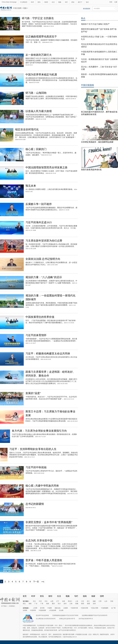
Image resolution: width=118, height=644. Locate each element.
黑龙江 (70, 601)
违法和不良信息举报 (42, 615)
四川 (59, 604)
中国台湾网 (95, 608)
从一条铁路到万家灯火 (39, 55)
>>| (43, 582)
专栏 (66, 2)
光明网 (25, 610)
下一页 (36, 582)
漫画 (85, 596)
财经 (50, 596)
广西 (42, 604)
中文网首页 (24, 2)
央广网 (113, 608)
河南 (112, 601)
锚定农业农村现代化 (27, 129)
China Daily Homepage (9, 2)
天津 (40, 601)
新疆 (88, 604)
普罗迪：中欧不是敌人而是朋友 (44, 560)
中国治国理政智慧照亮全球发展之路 (46, 167)
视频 (60, 2)
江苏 (82, 601)
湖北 (24, 604)
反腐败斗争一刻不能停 (39, 204)
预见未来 (31, 186)
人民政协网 (52, 610)
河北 (46, 601)
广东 (36, 604)
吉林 (64, 601)
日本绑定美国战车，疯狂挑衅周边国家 (97, 142)
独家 (93, 596)
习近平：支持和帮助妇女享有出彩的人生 (33, 449)
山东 (106, 601)
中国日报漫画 (87, 85)
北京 (34, 601)
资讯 (39, 2)
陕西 (83, 604)
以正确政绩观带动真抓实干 (41, 37)
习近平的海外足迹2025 (39, 222)
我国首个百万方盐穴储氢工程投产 (95, 24)
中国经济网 (84, 608)
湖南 (30, 604)
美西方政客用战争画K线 (91, 170)
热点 (83, 18)
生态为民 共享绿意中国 (39, 541)
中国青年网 (74, 608)
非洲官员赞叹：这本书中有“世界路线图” (49, 522)
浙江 (88, 601)
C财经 (46, 2)
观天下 (80, 2)
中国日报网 (17, 8)
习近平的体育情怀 (36, 335)
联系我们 (12, 606)
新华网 (42, 608)
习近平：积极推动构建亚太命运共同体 (48, 354)
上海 (77, 601)
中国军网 (33, 610)
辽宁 (58, 601)
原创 (73, 2)
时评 (32, 2)
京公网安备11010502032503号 (46, 619)
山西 (52, 601)
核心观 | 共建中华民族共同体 (42, 486)
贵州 (65, 604)
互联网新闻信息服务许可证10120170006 (65, 615)
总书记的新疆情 (35, 504)
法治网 (61, 610)
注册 (116, 2)
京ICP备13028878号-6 (86, 619)
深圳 (94, 604)
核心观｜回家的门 (36, 149)
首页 (25, 596)
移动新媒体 (87, 9)
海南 (48, 604)
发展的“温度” (33, 393)
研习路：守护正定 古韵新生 (38, 18)
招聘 (102, 596)
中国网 (50, 608)
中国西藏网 (105, 608)
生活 (53, 2)
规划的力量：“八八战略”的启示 (44, 277)
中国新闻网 (42, 610)
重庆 (53, 604)
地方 (87, 2)
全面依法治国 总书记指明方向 (43, 259)
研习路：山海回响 (36, 93)
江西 (100, 601)
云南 (71, 604)
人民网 (35, 608)
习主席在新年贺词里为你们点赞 (44, 241)
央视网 (66, 608)
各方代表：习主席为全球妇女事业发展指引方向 (39, 431)
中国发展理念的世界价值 (40, 317)
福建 (94, 601)
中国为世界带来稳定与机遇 (41, 75)
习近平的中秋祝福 (36, 467)
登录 (111, 2)
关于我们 (4, 606)
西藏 (77, 604)
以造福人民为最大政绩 (39, 111)
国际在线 (58, 608)
